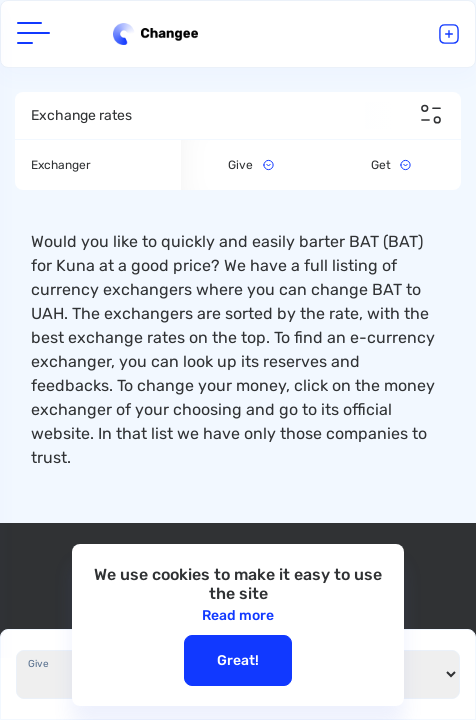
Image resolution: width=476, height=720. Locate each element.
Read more (238, 615)
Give (38, 664)
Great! (238, 660)
